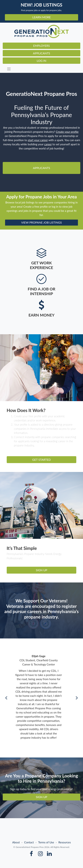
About (16, 842)
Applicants (42, 53)
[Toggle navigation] (43, 69)
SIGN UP (42, 570)
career (48, 144)
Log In (42, 61)
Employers (41, 46)
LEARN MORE (41, 17)
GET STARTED (41, 460)
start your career (38, 140)
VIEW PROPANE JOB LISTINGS (41, 222)
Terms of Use (46, 842)
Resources (65, 842)
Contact (29, 842)
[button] (6, 698)
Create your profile (67, 132)
